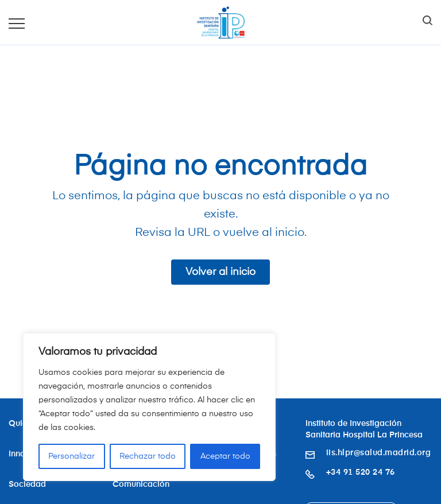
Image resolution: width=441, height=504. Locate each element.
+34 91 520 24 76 (361, 472)
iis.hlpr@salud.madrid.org (379, 453)
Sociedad (27, 484)
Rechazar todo (148, 456)
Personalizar (71, 456)
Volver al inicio (220, 272)
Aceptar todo (225, 456)
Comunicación (141, 484)
